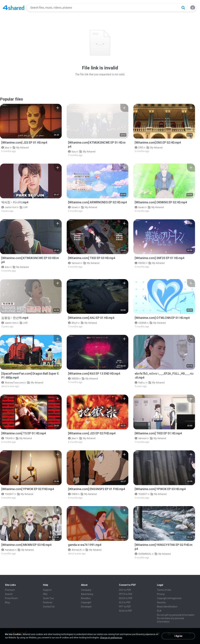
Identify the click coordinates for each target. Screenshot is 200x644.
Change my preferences (111, 638)
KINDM (73, 379)
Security (161, 602)
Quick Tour (49, 598)
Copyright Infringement (169, 598)
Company (86, 590)
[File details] (31, 121)
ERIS (139, 148)
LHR (24, 207)
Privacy (161, 594)
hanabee (8, 550)
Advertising (87, 594)
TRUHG (7, 438)
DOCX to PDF (126, 598)
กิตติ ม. (140, 383)
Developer (86, 607)
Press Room (11, 598)
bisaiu (73, 207)
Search (9, 594)
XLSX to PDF (125, 611)
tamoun (74, 263)
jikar (5, 148)
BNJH (73, 323)
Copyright (86, 602)
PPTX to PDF (126, 594)
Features (48, 602)
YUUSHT (8, 494)
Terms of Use (164, 590)
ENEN (73, 494)
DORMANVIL (143, 554)
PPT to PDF (125, 607)
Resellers (86, 598)
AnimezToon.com (13, 383)
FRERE (140, 263)
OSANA (140, 323)
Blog (7, 602)
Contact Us (49, 607)
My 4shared (21, 148)
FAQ (45, 594)
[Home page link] (13, 8)
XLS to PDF (125, 602)
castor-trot (9, 207)
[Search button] (183, 8)
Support (47, 590)
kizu (72, 152)
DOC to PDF (125, 590)
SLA (159, 611)
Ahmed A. (75, 550)
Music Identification (167, 607)
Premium (10, 590)
